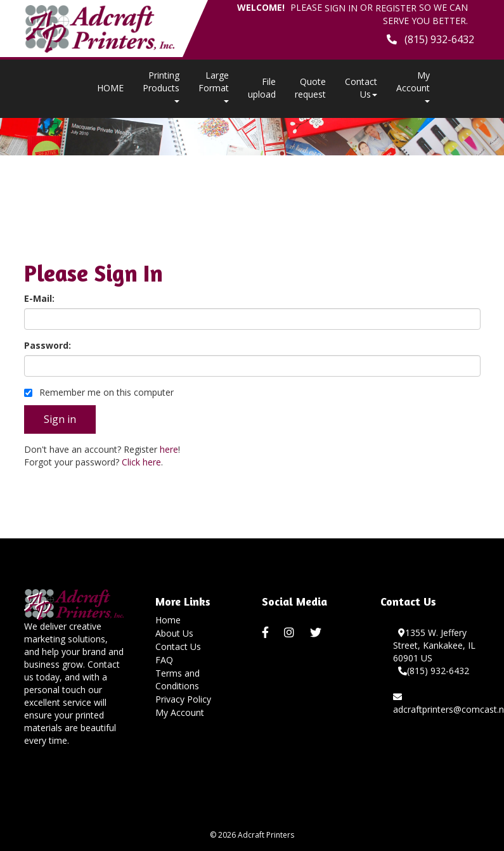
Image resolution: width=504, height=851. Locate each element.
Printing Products (161, 86)
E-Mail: (39, 298)
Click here (141, 462)
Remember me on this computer (99, 392)
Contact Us (361, 88)
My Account (180, 712)
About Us (174, 633)
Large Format (214, 86)
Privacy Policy (183, 699)
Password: (48, 345)
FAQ (164, 660)
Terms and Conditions (178, 679)
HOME (110, 88)
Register (396, 8)
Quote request (310, 88)
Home (168, 620)
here (169, 449)
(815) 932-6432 (434, 671)
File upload (262, 88)
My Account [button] (413, 86)
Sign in (341, 8)
